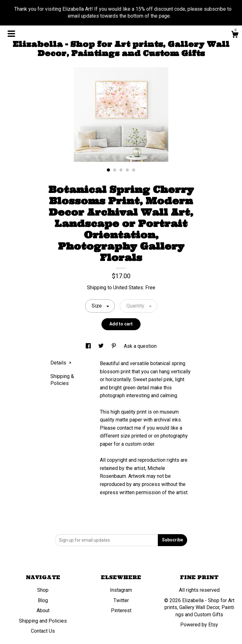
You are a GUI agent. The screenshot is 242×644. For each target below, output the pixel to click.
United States (128, 288)
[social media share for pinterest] (114, 346)
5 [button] (134, 170)
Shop (43, 590)
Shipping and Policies (43, 621)
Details (61, 363)
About (43, 610)
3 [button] (121, 170)
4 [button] (127, 170)
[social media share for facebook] (89, 346)
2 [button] (115, 170)
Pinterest (121, 610)
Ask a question (140, 346)
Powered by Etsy (199, 625)
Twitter (121, 600)
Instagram (121, 590)
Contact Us (43, 631)
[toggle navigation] (11, 34)
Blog (43, 600)
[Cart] (235, 35)
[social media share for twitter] (102, 346)
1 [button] (108, 170)
